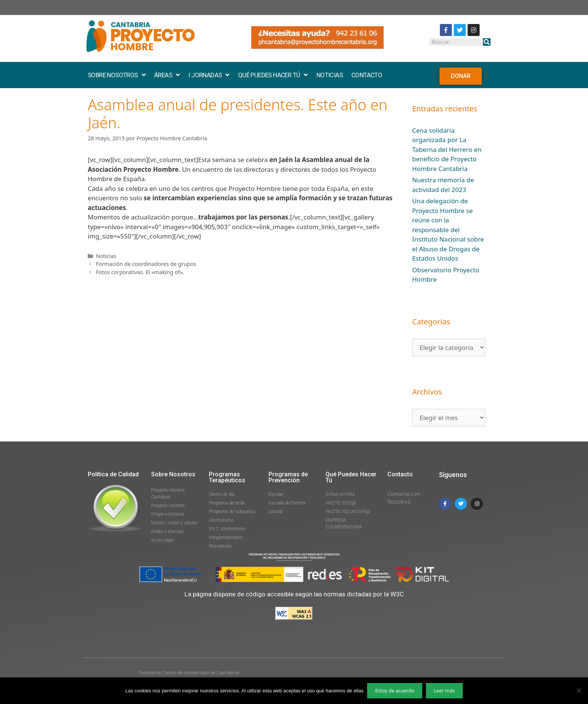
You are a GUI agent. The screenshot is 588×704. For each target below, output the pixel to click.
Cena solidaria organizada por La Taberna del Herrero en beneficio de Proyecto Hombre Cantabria (447, 149)
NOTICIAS (330, 75)
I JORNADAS (209, 75)
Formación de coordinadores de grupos (146, 264)
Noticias (106, 256)
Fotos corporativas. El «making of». (140, 272)
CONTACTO (367, 75)
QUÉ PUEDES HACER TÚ (273, 75)
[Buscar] (487, 42)
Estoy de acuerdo (394, 690)
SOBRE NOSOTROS (117, 75)
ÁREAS (167, 75)
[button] (461, 76)
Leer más (444, 690)
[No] (579, 690)
